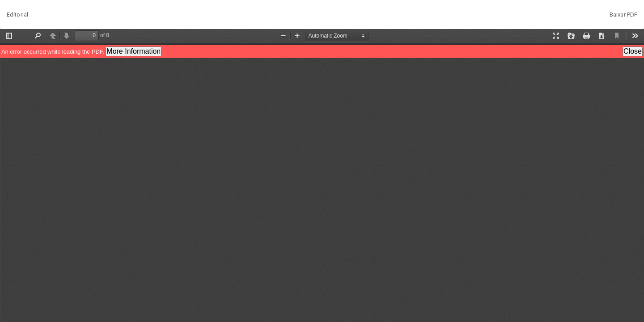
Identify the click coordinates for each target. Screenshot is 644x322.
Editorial (17, 15)
